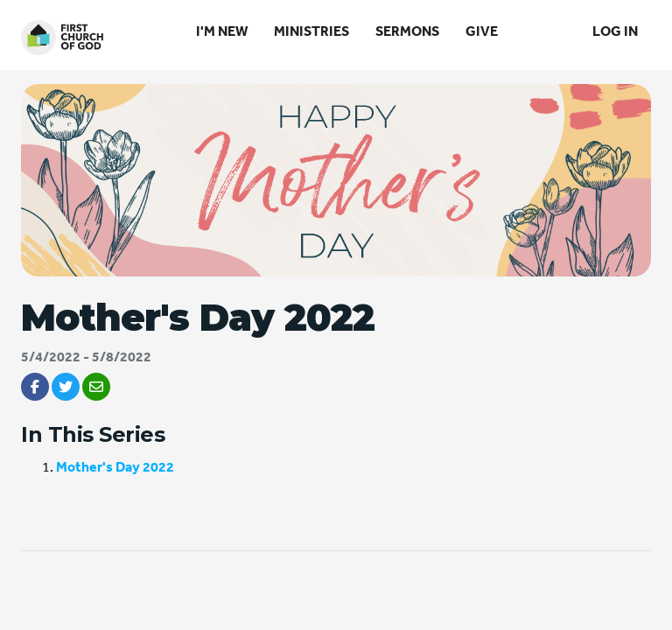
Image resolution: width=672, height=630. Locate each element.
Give (482, 31)
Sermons (407, 31)
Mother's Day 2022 (115, 466)
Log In (615, 31)
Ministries (311, 31)
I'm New (222, 31)
